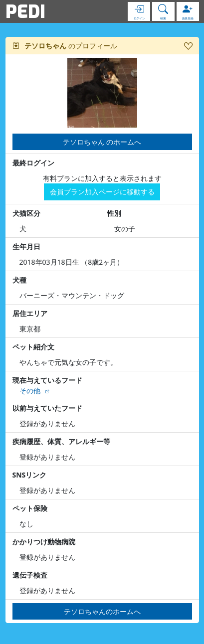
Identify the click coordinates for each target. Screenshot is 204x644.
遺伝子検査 (30, 575)
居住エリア (30, 313)
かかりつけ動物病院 (44, 542)
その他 (30, 391)
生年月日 (26, 246)
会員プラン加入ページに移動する (102, 192)
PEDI (25, 11)
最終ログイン (33, 163)
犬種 (19, 280)
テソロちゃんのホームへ (102, 611)
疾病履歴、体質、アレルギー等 (61, 441)
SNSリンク (30, 475)
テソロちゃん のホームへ (102, 142)
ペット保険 (30, 508)
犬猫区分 (26, 213)
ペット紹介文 (33, 347)
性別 (114, 213)
